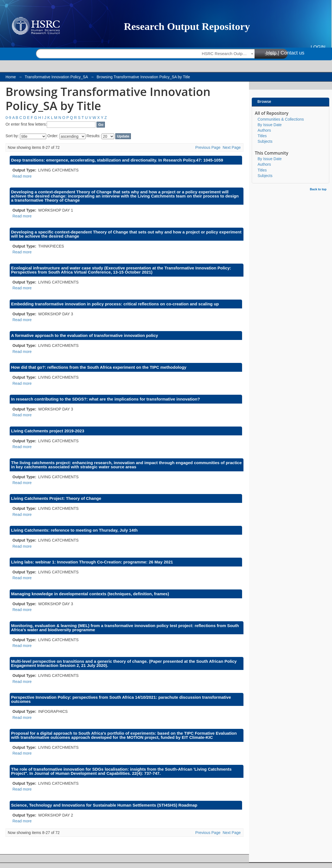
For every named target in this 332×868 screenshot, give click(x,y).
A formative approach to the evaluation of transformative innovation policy (85, 335)
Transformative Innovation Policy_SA (56, 77)
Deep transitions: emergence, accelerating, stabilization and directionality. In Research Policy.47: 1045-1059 (117, 160)
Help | (273, 53)
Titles (262, 136)
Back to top (318, 189)
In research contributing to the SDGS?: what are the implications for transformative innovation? (106, 399)
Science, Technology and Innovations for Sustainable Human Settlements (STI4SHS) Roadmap (104, 805)
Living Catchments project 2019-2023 (48, 431)
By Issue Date (270, 125)
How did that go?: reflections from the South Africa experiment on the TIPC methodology (99, 367)
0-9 (8, 118)
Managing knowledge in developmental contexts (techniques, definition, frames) (90, 594)
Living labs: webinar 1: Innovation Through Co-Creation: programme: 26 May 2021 (92, 562)
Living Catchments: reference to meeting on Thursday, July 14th (74, 530)
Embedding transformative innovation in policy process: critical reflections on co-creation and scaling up (115, 304)
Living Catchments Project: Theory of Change (56, 498)
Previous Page (208, 147)
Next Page (232, 147)
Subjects (265, 141)
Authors (264, 130)
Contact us (292, 53)
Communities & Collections (281, 119)
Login (318, 47)
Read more (22, 176)
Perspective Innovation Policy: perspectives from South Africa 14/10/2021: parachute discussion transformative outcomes (121, 699)
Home (11, 77)
